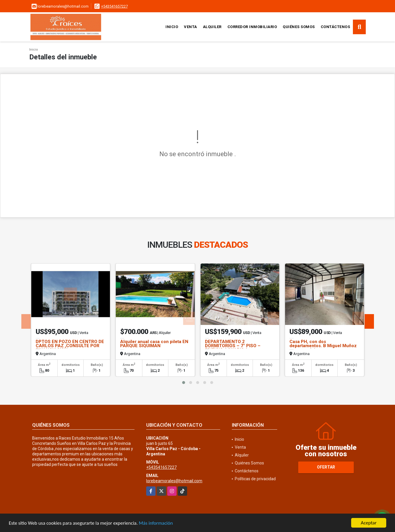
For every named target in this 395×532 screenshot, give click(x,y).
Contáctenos (336, 27)
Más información (156, 523)
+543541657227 (114, 6)
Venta (190, 27)
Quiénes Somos (299, 27)
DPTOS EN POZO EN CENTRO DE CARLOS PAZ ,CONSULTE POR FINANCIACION (70, 346)
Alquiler (212, 27)
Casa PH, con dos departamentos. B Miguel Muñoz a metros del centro (323, 346)
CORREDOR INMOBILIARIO (252, 27)
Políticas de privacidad (255, 479)
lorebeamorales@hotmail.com (174, 481)
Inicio (172, 27)
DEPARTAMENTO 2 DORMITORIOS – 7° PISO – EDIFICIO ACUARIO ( (233, 346)
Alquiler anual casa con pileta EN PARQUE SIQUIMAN (154, 344)
